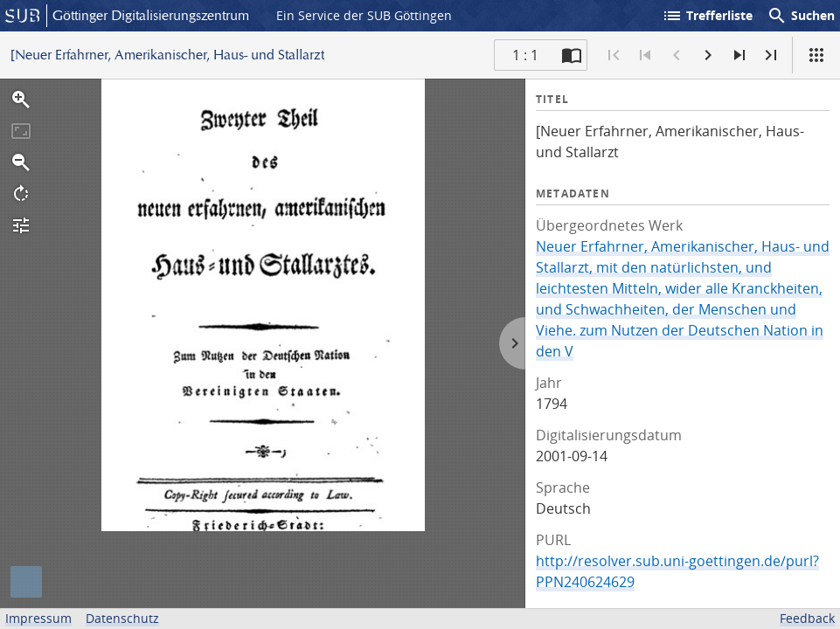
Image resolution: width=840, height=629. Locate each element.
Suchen (801, 16)
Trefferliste (707, 16)
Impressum (38, 618)
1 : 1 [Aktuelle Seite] (525, 55)
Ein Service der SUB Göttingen (364, 15)
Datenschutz (122, 618)
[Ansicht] (816, 55)
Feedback (807, 618)
